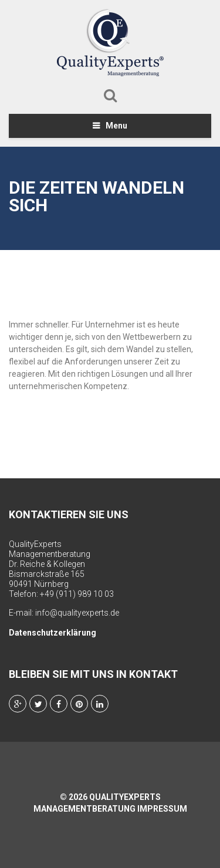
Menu (116, 126)
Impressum (162, 809)
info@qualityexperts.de (77, 613)
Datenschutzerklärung (53, 633)
